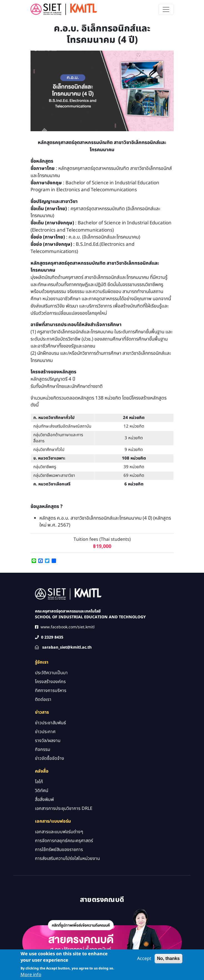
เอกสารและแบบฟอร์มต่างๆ (59, 832)
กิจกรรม (43, 750)
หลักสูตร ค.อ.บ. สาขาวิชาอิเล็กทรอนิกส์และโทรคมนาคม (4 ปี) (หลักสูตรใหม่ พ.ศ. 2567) (105, 522)
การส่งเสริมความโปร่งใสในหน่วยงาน (67, 859)
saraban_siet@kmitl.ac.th (67, 647)
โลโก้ (39, 782)
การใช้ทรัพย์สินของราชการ (59, 850)
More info (31, 976)
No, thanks (168, 960)
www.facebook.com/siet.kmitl (68, 627)
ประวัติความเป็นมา (51, 673)
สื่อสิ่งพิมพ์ (44, 800)
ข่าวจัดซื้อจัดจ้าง (50, 758)
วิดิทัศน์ (42, 791)
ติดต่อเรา (43, 699)
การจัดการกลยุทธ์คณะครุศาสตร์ (64, 841)
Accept (144, 960)
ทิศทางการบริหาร (51, 691)
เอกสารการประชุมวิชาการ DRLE (64, 808)
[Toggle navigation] (166, 9)
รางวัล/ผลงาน (48, 741)
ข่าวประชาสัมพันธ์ (51, 723)
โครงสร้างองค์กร (50, 682)
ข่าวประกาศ (45, 732)
